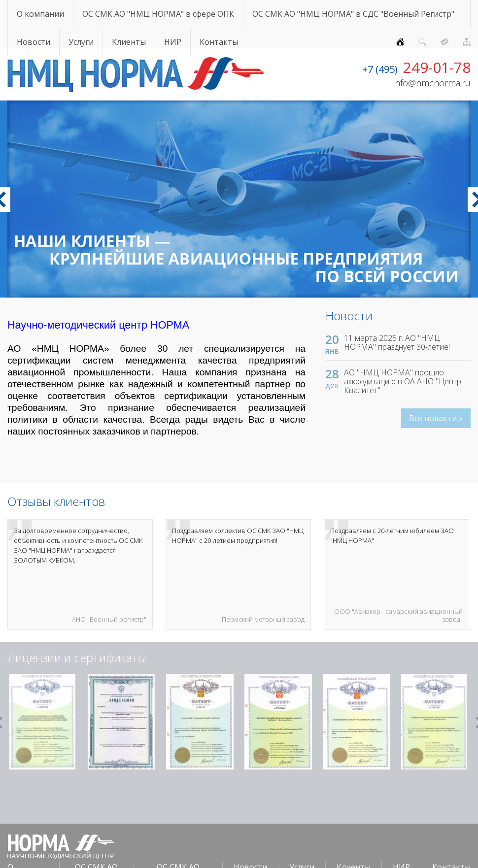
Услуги (81, 42)
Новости (34, 42)
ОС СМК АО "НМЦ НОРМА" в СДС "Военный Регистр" (353, 14)
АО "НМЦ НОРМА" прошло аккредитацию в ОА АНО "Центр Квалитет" (403, 381)
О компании (40, 14)
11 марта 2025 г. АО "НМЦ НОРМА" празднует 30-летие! (397, 342)
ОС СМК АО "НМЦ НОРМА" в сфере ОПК (158, 14)
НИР (173, 42)
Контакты (219, 42)
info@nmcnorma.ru (432, 83)
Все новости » (436, 418)
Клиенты (129, 42)
